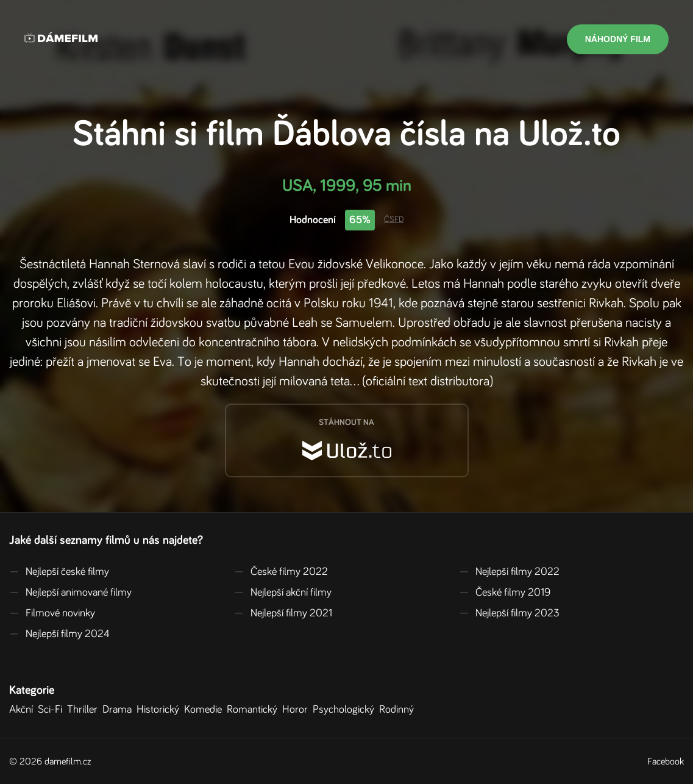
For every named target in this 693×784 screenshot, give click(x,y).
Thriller (85, 710)
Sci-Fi (52, 710)
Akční (23, 710)
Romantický (254, 710)
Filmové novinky (52, 613)
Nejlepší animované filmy (70, 593)
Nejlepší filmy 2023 (509, 613)
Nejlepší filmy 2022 (509, 572)
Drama (119, 710)
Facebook (666, 761)
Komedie (205, 710)
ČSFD (394, 219)
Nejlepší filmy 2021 (283, 613)
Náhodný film (618, 39)
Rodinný (399, 710)
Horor (297, 710)
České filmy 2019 (505, 593)
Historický (160, 710)
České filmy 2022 (281, 572)
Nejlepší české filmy (59, 572)
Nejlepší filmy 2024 (59, 634)
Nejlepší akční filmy (283, 593)
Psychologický (346, 710)
